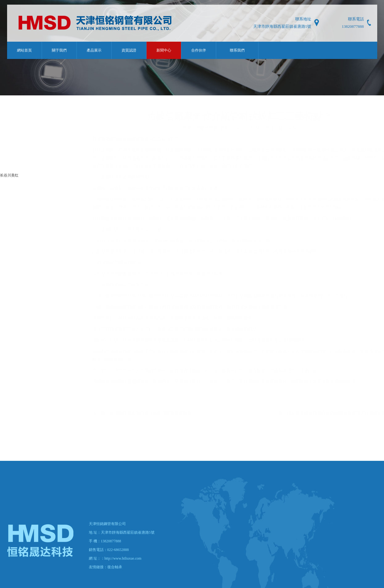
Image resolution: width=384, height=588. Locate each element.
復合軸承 (115, 567)
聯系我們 (237, 50)
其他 (17, 166)
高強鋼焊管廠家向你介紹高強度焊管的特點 (151, 426)
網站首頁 (24, 50)
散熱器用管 (23, 117)
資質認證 (129, 50)
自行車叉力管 (25, 154)
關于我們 (59, 50)
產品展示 (94, 50)
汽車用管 (21, 129)
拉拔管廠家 (103, 152)
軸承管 (19, 142)
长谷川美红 (9, 175)
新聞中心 (164, 50)
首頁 (354, 102)
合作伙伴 (199, 50)
